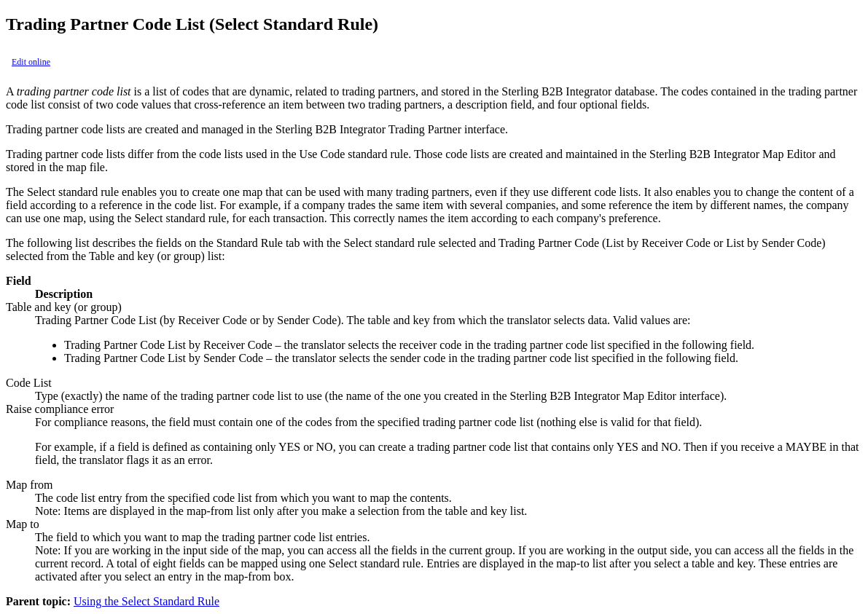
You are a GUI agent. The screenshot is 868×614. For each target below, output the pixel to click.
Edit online (31, 62)
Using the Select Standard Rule (146, 601)
